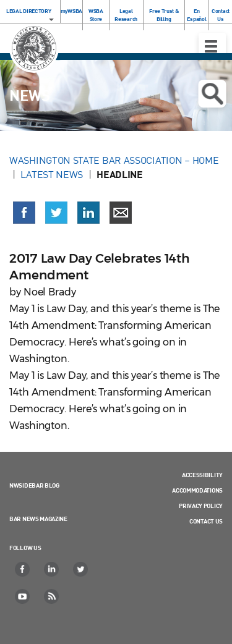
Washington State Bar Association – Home (115, 160)
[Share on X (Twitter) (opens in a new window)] (56, 213)
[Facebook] (23, 569)
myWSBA (71, 11)
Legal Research (126, 15)
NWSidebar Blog (34, 485)
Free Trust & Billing (164, 15)
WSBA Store (96, 15)
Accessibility (202, 475)
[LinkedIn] (52, 569)
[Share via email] (121, 213)
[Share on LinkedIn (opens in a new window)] (88, 213)
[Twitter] (81, 569)
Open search (212, 94)
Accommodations (197, 490)
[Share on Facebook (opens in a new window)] (24, 213)
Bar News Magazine (38, 519)
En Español (196, 15)
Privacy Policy (201, 506)
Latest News (52, 174)
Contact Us (221, 15)
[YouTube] (23, 596)
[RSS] (52, 596)
